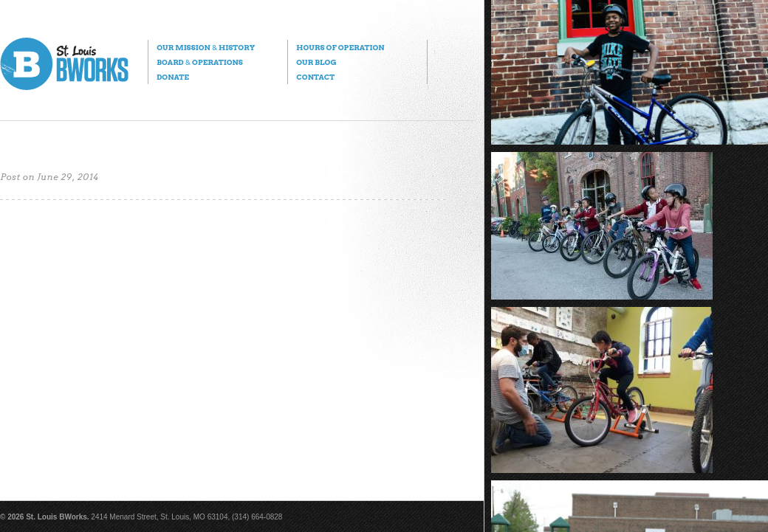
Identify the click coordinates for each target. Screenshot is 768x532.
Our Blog (316, 62)
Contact (315, 77)
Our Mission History (206, 47)
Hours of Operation (340, 47)
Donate (173, 77)
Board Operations (200, 62)
